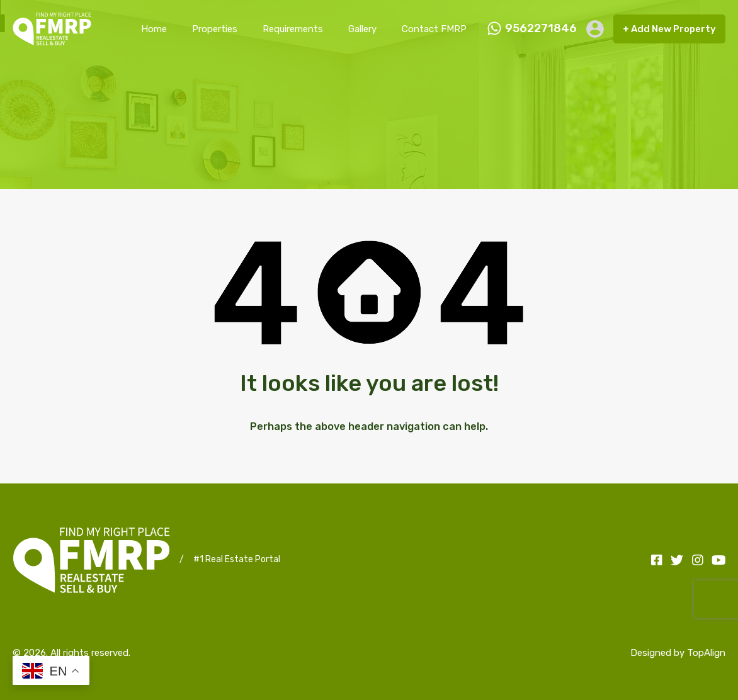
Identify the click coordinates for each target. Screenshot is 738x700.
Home (154, 29)
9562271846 (541, 29)
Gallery (362, 29)
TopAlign (706, 653)
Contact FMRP (434, 29)
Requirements (293, 29)
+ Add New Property (669, 29)
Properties (215, 29)
